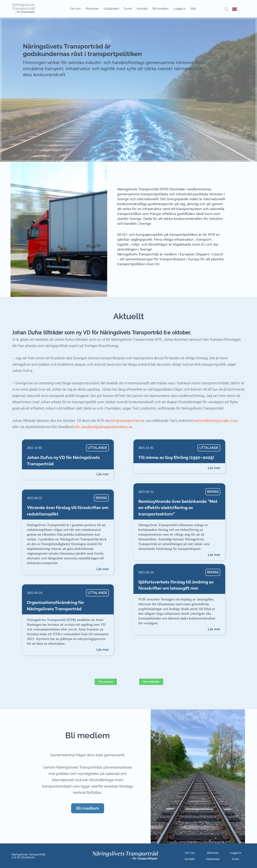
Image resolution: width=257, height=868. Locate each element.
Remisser (92, 9)
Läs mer (103, 474)
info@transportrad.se (127, 421)
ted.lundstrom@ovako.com (216, 421)
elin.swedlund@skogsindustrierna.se (103, 427)
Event (128, 9)
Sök (193, 9)
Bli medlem (161, 9)
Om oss (75, 9)
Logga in (180, 9)
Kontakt (142, 9)
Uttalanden (111, 9)
